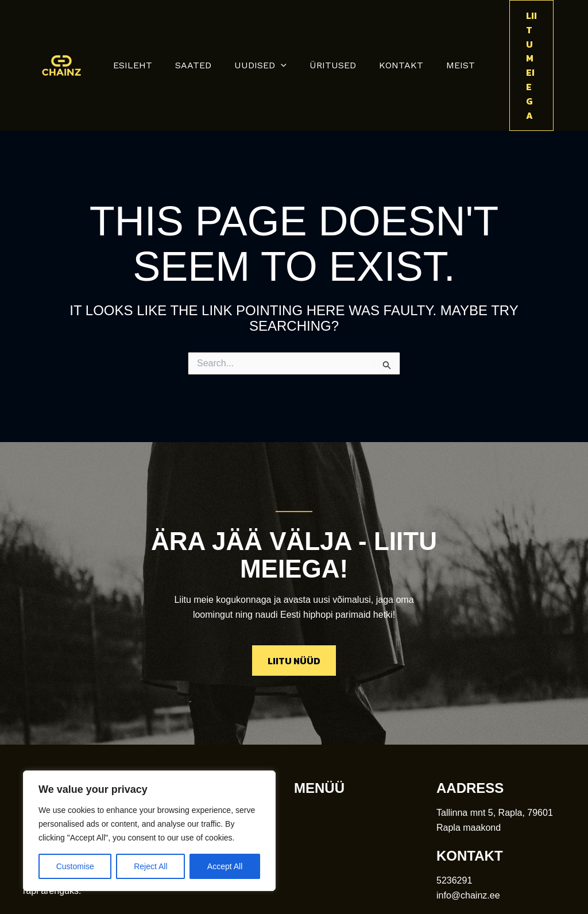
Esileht (144, 30)
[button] (283, 30)
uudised (263, 30)
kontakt (394, 30)
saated (200, 30)
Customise (75, 866)
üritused (330, 30)
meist (449, 30)
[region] (149, 831)
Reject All (150, 866)
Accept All (225, 866)
